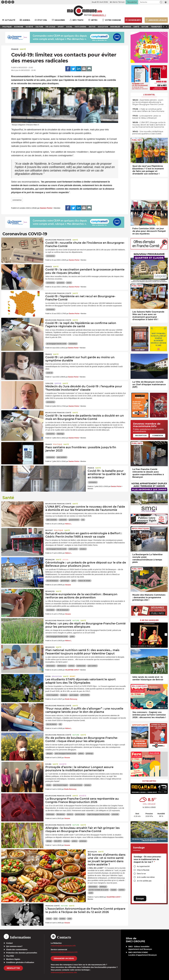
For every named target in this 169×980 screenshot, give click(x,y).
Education (57, 676)
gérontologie (65, 581)
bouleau (67, 841)
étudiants (64, 695)
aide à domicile (52, 520)
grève (74, 581)
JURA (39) (49, 383)
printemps (89, 754)
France (15, 49)
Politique (58, 444)
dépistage (60, 434)
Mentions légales (13, 959)
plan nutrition (92, 666)
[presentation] (132, 634)
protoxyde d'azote (76, 785)
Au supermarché (143, 866)
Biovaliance (61, 814)
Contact (9, 943)
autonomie (63, 520)
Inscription (141, 435)
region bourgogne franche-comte (98, 814)
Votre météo (149, 781)
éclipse (49, 919)
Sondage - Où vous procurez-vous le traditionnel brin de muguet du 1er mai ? (147, 859)
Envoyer (140, 899)
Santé (23, 49)
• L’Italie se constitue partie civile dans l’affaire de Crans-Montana (148, 110)
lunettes (62, 919)
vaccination (50, 610)
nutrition (71, 666)
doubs (49, 785)
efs (60, 724)
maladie (113, 890)
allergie (49, 841)
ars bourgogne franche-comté (56, 344)
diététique (103, 887)
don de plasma (52, 724)
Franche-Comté (53, 906)
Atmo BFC (58, 841)
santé (91, 893)
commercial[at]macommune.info (64, 952)
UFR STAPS (85, 695)
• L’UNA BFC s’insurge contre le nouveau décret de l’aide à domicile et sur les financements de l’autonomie (149, 125)
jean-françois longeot (60, 785)
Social (65, 560)
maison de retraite (84, 581)
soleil (69, 919)
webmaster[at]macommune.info (64, 972)
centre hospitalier (52, 695)
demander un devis (64, 958)
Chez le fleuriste (143, 870)
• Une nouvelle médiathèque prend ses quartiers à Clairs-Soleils (148, 133)
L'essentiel (149, 95)
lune (55, 919)
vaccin (69, 283)
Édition (88, 15)
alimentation (51, 666)
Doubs (48, 764)
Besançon (50, 560)
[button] (161, 2)
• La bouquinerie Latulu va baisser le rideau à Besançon (147, 117)
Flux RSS (10, 956)
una (83, 520)
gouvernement (74, 520)
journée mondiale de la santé (98, 890)
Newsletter (13, 968)
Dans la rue (141, 874)
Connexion (158, 435)
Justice (58, 383)
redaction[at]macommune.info (63, 946)
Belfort (49, 530)
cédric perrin (73, 549)
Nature (76, 621)
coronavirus (17, 200)
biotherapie (50, 814)
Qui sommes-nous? (14, 946)
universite (115, 814)
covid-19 (49, 373)
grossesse (61, 283)
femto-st (70, 814)
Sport (73, 676)
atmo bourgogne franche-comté (57, 637)
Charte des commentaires (17, 950)
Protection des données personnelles (22, 953)
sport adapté (74, 695)
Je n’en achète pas (144, 881)
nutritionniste (81, 666)
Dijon (48, 676)
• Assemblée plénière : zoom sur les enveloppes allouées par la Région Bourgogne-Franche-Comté (148, 102)
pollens (81, 754)
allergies (49, 754)
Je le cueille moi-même (146, 877)
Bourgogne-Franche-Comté (58, 240)
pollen (72, 637)
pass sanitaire (62, 457)
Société (63, 764)
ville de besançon (63, 610)
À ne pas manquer (149, 620)
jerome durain (80, 814)
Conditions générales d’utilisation (20, 962)
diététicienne (62, 666)
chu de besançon (52, 581)
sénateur (83, 549)
